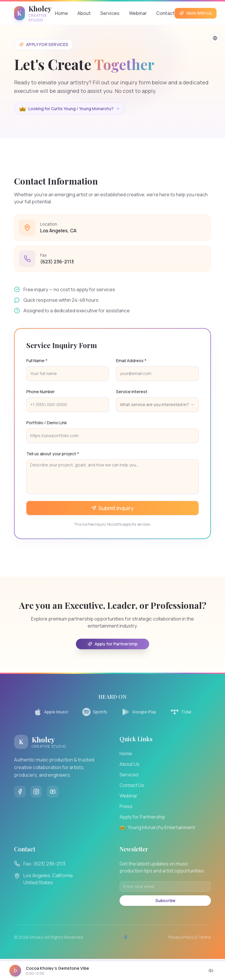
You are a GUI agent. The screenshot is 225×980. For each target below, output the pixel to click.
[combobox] (157, 405)
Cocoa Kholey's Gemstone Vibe (57, 968)
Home (61, 13)
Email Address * (131, 361)
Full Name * (37, 361)
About (84, 13)
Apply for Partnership (112, 644)
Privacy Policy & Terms (190, 937)
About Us (129, 764)
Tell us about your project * (53, 454)
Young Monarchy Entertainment (157, 827)
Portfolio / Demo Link (47, 423)
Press (126, 806)
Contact (165, 13)
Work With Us (196, 13)
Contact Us (132, 785)
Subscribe (165, 900)
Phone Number (41, 392)
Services (110, 13)
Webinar (138, 13)
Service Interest (132, 392)
